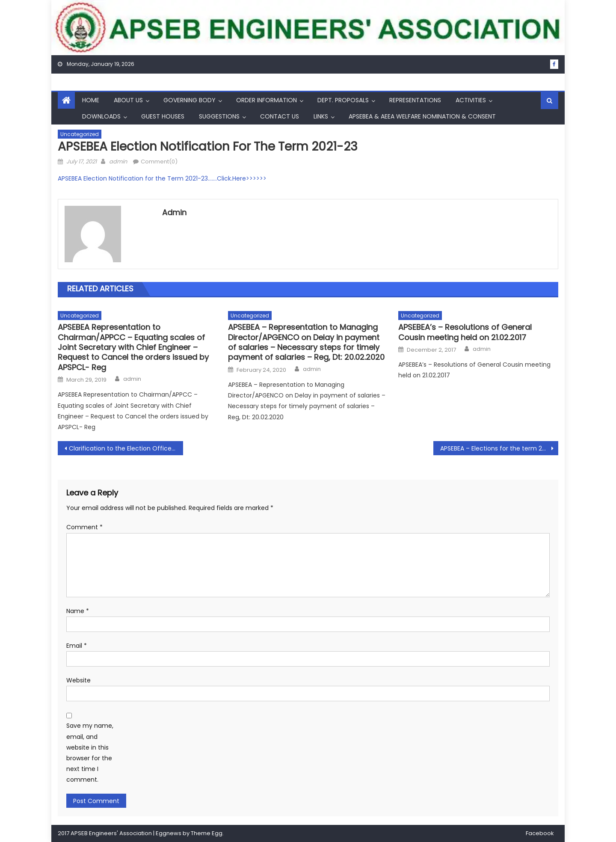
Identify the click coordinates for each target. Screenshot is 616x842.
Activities (471, 100)
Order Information (267, 100)
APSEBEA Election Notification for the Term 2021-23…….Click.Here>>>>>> (162, 178)
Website (78, 680)
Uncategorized (80, 134)
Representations (415, 100)
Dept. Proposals (343, 100)
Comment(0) (159, 162)
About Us (128, 100)
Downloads (101, 116)
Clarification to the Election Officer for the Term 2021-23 (126, 448)
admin (118, 162)
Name (78, 611)
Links (321, 116)
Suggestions (219, 116)
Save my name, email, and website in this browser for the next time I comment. (90, 753)
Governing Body (190, 100)
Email (77, 646)
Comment (84, 527)
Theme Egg (207, 833)
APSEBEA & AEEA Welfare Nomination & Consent (422, 116)
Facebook (540, 833)
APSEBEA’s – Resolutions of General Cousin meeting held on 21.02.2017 (465, 332)
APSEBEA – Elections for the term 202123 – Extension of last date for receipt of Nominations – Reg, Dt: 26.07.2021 (499, 448)
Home (91, 100)
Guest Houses (163, 116)
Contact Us (280, 116)
